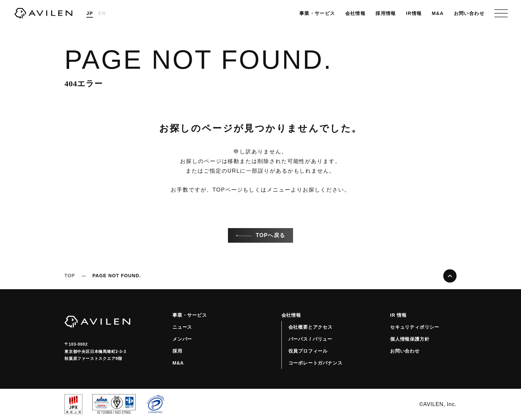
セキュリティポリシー (415, 327)
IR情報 (414, 13)
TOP (70, 276)
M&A (438, 13)
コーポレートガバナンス (315, 363)
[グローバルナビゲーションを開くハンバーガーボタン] (501, 13)
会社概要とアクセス (311, 327)
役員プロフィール (308, 351)
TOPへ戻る (260, 235)
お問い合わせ (469, 13)
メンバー (182, 339)
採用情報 (386, 13)
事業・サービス (317, 13)
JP (90, 13)
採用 (177, 351)
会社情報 (356, 13)
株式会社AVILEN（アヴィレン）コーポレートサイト (43, 13)
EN (102, 13)
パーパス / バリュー (310, 339)
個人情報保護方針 (410, 339)
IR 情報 (398, 315)
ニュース (182, 327)
